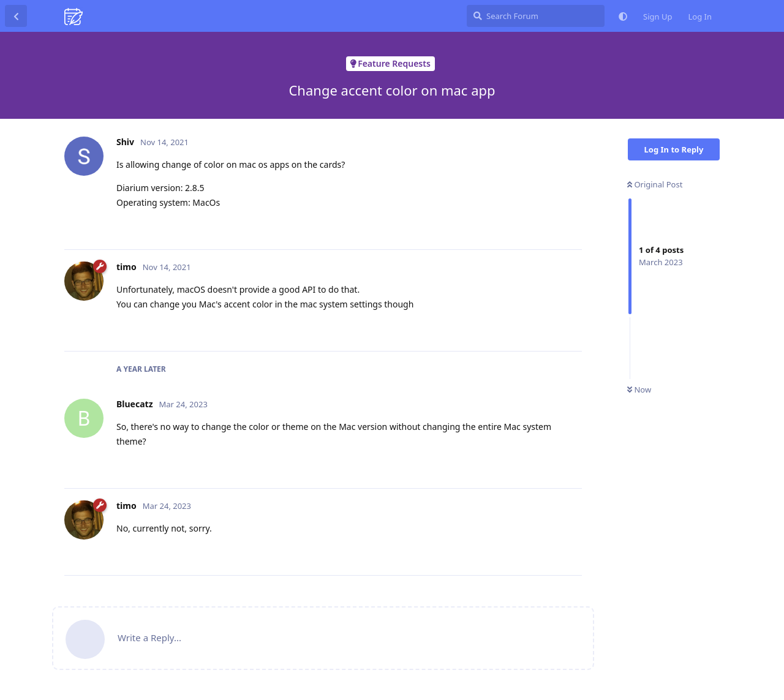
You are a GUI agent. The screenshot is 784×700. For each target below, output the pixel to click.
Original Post (655, 184)
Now (639, 390)
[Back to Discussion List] (16, 16)
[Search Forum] (536, 16)
